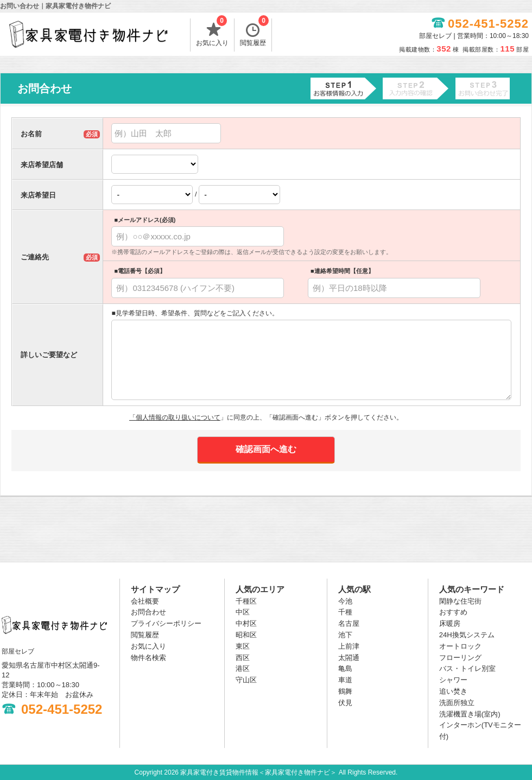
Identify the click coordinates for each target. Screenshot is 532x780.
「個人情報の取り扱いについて (175, 417)
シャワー (453, 680)
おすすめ (453, 612)
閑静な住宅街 (460, 601)
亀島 (345, 668)
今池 (345, 601)
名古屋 (349, 623)
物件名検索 (148, 658)
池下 (345, 635)
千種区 (246, 601)
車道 (345, 680)
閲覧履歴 (254, 33)
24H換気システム (467, 635)
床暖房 (450, 623)
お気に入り (212, 33)
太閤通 (349, 658)
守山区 (246, 680)
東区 (243, 646)
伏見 (345, 703)
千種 (345, 612)
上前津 (349, 646)
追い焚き (453, 691)
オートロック (460, 646)
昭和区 (246, 635)
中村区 (246, 623)
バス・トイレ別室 (467, 668)
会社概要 (145, 601)
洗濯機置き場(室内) (470, 714)
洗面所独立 (457, 703)
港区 (243, 668)
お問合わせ (148, 612)
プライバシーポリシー (166, 623)
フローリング (460, 658)
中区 (243, 612)
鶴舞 (345, 691)
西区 (243, 658)
